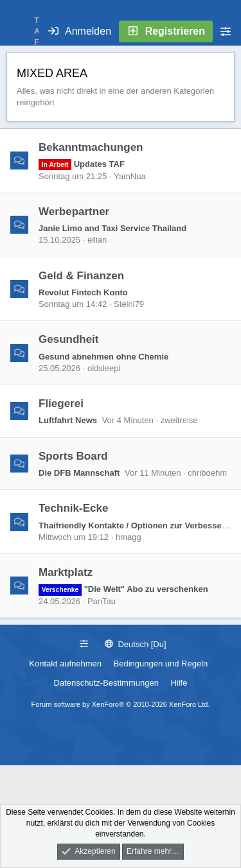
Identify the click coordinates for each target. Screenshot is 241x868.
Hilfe (179, 683)
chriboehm (207, 473)
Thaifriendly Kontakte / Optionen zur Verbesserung (139, 525)
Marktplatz (66, 572)
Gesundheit (69, 339)
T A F (37, 31)
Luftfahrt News (68, 420)
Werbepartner (74, 211)
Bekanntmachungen (91, 147)
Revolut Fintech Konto (83, 292)
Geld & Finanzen (81, 275)
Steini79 (129, 304)
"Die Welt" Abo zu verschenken (123, 589)
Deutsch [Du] (136, 644)
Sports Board (73, 456)
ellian (97, 240)
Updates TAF (82, 164)
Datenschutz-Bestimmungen (106, 683)
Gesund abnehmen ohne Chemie (103, 357)
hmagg (129, 537)
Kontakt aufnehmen (65, 664)
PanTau (102, 601)
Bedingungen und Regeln (161, 664)
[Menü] (17, 31)
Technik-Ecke (73, 508)
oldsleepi (104, 368)
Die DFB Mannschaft (79, 473)
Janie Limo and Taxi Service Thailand (112, 228)
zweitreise (179, 420)
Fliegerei (61, 404)
